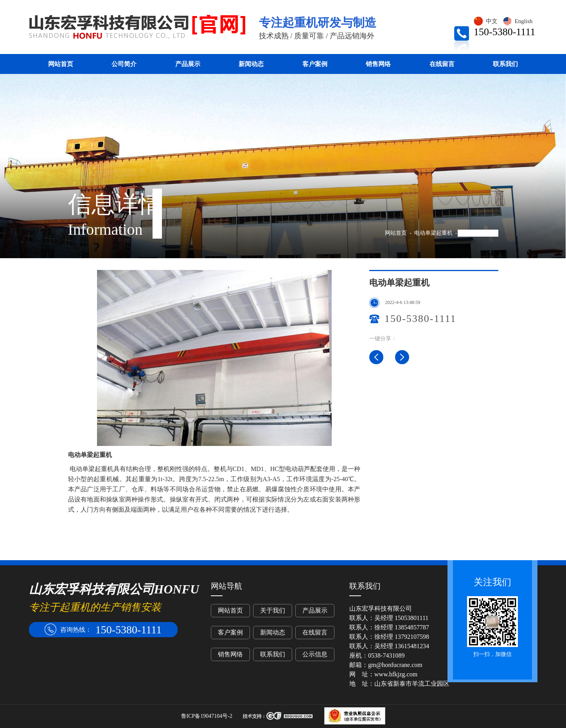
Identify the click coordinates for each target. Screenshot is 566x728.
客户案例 (315, 64)
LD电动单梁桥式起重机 (402, 357)
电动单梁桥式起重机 (376, 357)
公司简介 (124, 64)
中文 (485, 21)
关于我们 (273, 610)
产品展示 (188, 64)
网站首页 (61, 64)
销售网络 (378, 64)
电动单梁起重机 (433, 233)
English (517, 21)
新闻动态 (251, 64)
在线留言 (442, 64)
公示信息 (315, 654)
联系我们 (505, 64)
